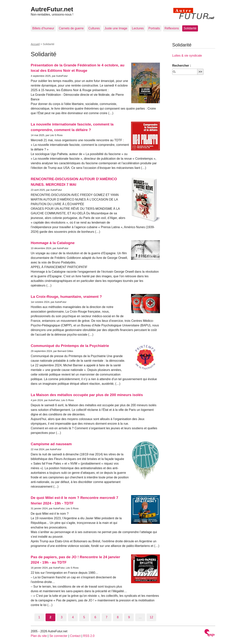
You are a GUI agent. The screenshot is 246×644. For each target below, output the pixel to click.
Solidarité (190, 28)
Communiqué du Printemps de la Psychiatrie (70, 346)
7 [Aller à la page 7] (107, 617)
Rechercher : (182, 66)
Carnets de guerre (71, 28)
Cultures (94, 28)
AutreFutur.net (52, 9)
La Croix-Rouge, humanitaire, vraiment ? (66, 297)
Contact (75, 636)
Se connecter (58, 636)
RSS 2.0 (89, 636)
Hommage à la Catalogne (53, 243)
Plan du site (39, 636)
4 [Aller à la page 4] (73, 617)
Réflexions (172, 28)
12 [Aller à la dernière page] (151, 617)
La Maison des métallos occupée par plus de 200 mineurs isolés (87, 395)
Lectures (138, 28)
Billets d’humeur (43, 28)
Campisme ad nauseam (51, 444)
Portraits (154, 28)
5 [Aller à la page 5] (84, 617)
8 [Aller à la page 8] (118, 617)
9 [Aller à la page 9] (129, 617)
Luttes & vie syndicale (187, 56)
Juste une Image (116, 28)
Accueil (35, 44)
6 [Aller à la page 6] (95, 617)
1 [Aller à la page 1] (39, 617)
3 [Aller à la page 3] (62, 617)
